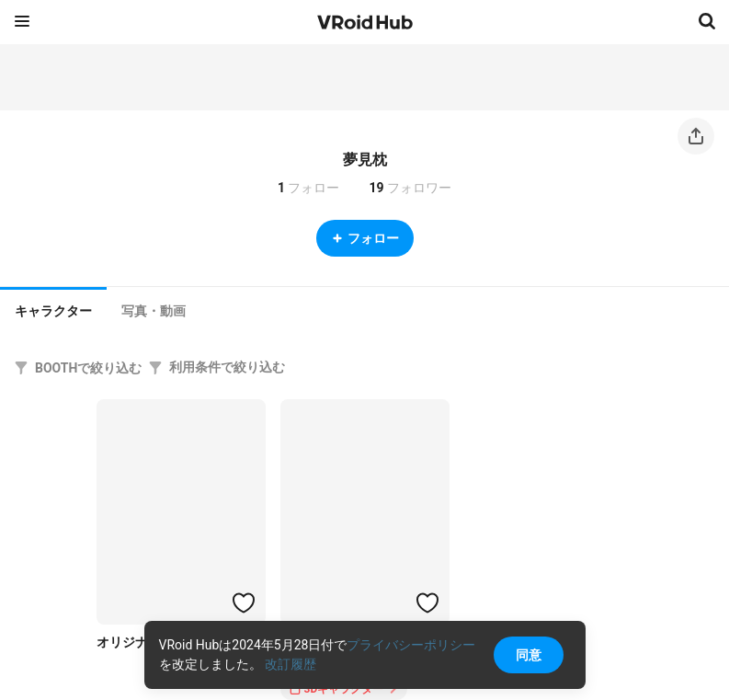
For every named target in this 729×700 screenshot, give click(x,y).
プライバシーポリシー (411, 645)
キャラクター (53, 311)
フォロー (365, 238)
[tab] (53, 309)
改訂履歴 (290, 664)
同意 (529, 655)
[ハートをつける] (244, 602)
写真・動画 (154, 311)
